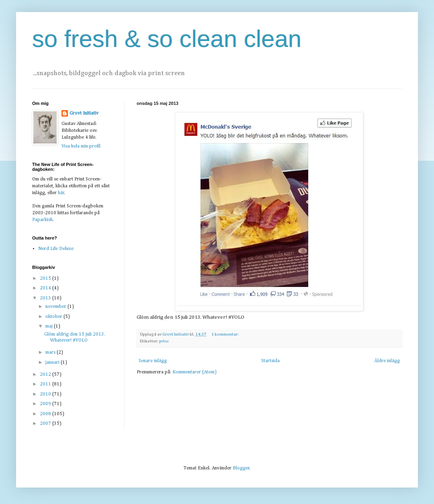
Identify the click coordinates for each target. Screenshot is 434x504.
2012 (46, 375)
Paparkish (42, 220)
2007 (46, 424)
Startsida (270, 361)
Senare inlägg (153, 361)
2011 (46, 384)
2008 (46, 414)
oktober (54, 317)
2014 (46, 288)
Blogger (241, 468)
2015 (46, 279)
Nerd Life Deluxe (56, 249)
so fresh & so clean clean (167, 39)
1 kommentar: (225, 334)
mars (51, 352)
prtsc (164, 341)
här (61, 193)
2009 (46, 404)
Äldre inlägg (387, 361)
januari (53, 363)
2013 (46, 298)
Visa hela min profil (81, 146)
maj (50, 326)
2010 (46, 394)
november (56, 307)
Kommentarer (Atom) (194, 372)
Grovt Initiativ (84, 113)
